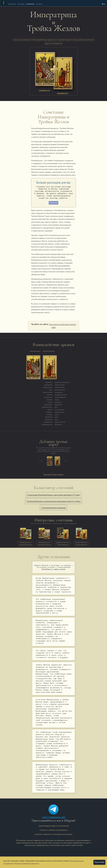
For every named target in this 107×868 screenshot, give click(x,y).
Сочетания (30, 4)
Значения (12, 4)
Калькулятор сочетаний (84, 40)
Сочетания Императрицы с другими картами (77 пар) (54, 495)
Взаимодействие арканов (44, 40)
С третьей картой (64, 40)
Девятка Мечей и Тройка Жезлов (63, 544)
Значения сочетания (22, 40)
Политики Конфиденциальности (27, 863)
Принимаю (99, 862)
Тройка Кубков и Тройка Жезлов (81, 544)
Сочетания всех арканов (53, 508)
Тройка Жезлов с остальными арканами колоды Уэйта (53, 501)
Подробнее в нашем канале (53, 569)
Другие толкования (53, 43)
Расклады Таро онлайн (53, 475)
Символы (39, 4)
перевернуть (44, 90)
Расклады (21, 4)
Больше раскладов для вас (54, 183)
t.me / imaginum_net (53, 817)
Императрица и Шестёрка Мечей (44, 544)
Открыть (54, 203)
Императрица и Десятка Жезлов (26, 544)
